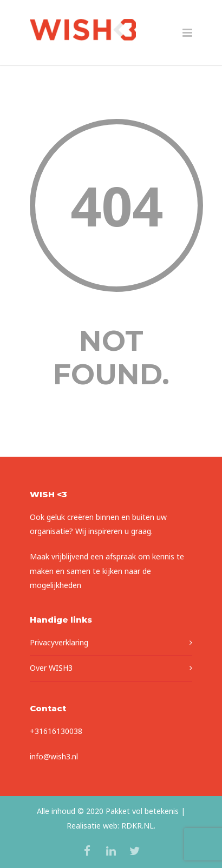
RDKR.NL (138, 826)
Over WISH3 (51, 668)
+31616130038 (56, 731)
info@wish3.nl (54, 756)
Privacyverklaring (59, 642)
